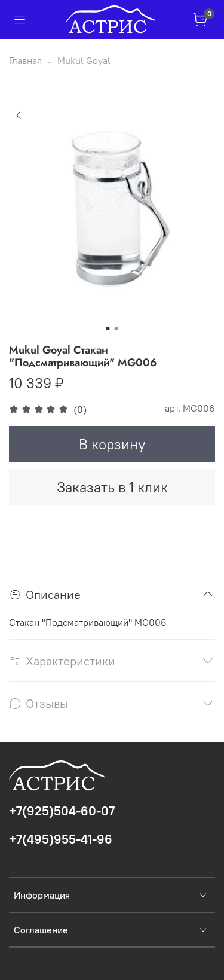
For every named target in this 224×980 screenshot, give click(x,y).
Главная (25, 60)
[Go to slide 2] (116, 328)
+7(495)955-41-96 (61, 839)
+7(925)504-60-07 (62, 811)
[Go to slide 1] (108, 328)
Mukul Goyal (84, 60)
